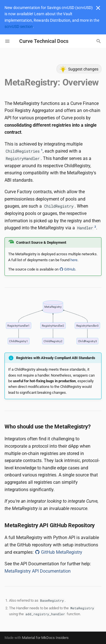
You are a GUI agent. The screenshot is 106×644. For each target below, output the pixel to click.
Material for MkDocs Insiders (45, 638)
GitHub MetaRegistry (59, 552)
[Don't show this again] (98, 8)
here (74, 260)
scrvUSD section (19, 27)
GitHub (67, 269)
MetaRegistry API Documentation (38, 571)
